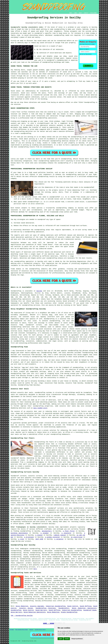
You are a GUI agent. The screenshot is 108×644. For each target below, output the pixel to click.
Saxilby (39, 291)
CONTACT (86, 13)
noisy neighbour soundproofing (22, 599)
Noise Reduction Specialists (84, 608)
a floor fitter (69, 531)
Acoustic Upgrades (37, 606)
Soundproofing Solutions (46, 608)
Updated (31, 630)
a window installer (52, 537)
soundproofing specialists (21, 299)
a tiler (21, 539)
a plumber (45, 533)
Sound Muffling (86, 606)
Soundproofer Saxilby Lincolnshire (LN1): (27, 27)
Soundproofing (90, 102)
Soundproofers (64, 608)
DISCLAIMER (93, 13)
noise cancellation (68, 587)
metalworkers (47, 531)
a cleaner (39, 535)
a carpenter (59, 539)
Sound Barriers (41, 610)
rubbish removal (60, 535)
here (35, 569)
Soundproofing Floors (40, 630)
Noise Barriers (16, 612)
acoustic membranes (68, 597)
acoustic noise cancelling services (25, 597)
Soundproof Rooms (90, 610)
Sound (36, 46)
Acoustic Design (26, 608)
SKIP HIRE (39, 539)
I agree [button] (60, 639)
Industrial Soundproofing (56, 606)
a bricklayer (29, 537)
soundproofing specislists (47, 118)
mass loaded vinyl (40, 408)
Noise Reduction (22, 606)
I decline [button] (67, 639)
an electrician (77, 537)
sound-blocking (50, 427)
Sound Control (73, 606)
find (17, 549)
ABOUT (80, 13)
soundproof (51, 60)
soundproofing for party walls (44, 583)
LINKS (75, 13)
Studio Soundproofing (69, 612)
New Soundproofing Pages (22, 630)
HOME (71, 13)
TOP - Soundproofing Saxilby (22, 616)
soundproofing (59, 29)
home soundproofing (43, 587)
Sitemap (12, 630)
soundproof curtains (56, 508)
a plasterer (66, 533)
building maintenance (19, 533)
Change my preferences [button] (77, 639)
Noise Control (28, 610)
